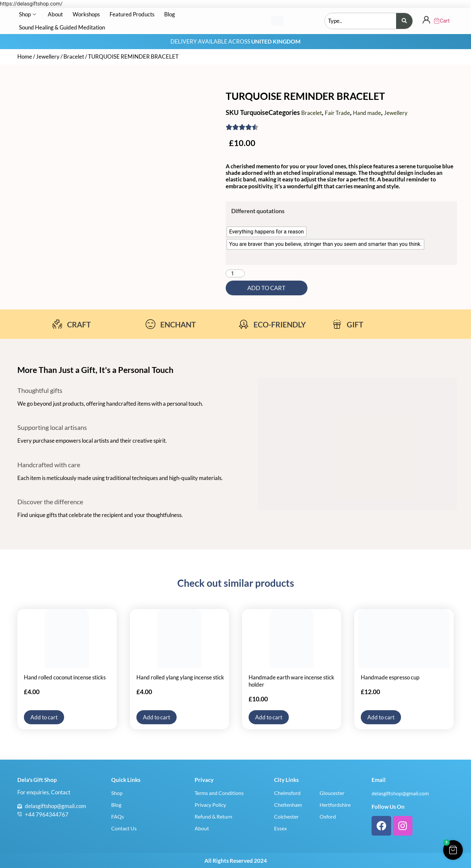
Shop (27, 14)
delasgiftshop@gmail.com (400, 793)
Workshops (86, 14)
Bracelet (74, 56)
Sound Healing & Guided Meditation (62, 27)
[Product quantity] (235, 273)
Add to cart (266, 288)
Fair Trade (337, 113)
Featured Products (132, 14)
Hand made (367, 113)
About (55, 14)
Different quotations (258, 211)
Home (25, 56)
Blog (170, 14)
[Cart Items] (443, 21)
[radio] (267, 232)
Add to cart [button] (44, 717)
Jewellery (48, 56)
